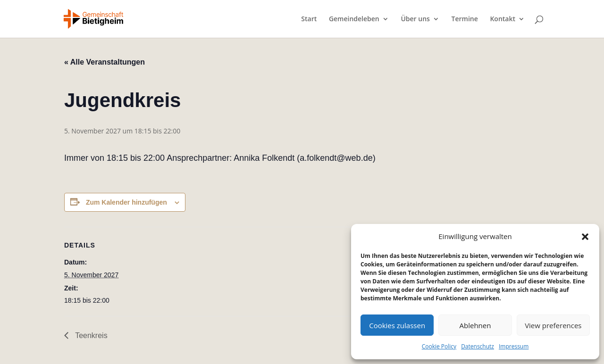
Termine (465, 19)
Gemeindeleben (354, 19)
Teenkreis (90, 335)
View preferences (553, 325)
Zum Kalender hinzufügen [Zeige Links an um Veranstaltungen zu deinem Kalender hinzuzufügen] (126, 202)
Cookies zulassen (397, 325)
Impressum (514, 346)
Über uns (415, 19)
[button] (585, 237)
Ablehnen (475, 325)
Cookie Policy (439, 346)
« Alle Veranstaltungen (105, 62)
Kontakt (503, 19)
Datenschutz (478, 346)
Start (309, 19)
